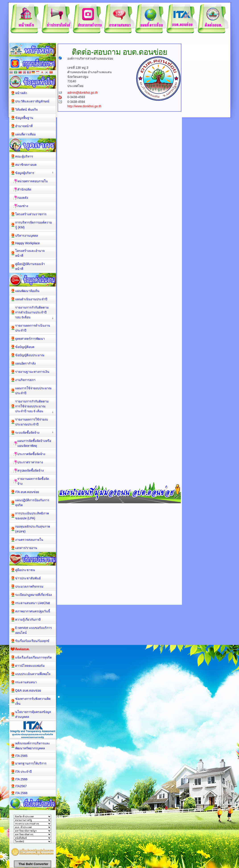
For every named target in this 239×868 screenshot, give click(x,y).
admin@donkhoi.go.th (82, 93)
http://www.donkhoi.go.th (84, 106)
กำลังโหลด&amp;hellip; (121, 238)
